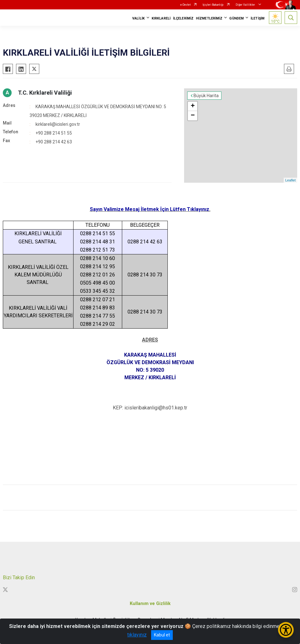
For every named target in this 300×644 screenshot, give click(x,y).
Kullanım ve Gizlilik (150, 604)
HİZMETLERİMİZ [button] (209, 18)
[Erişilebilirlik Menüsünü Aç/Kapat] (286, 630)
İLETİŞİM (258, 18)
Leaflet (290, 180)
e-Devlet (185, 5)
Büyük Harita (206, 96)
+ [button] (193, 106)
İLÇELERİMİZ (183, 18)
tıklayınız (137, 635)
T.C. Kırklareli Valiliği (45, 93)
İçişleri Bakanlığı (213, 5)
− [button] (193, 116)
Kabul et (162, 635)
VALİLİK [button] (139, 18)
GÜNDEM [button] (237, 18)
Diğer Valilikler (246, 5)
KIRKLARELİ (161, 18)
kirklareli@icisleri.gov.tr (58, 124)
